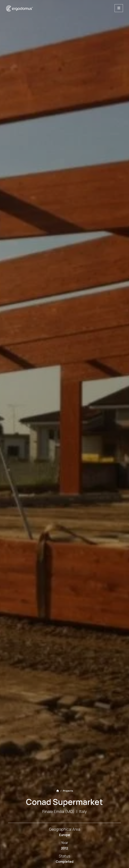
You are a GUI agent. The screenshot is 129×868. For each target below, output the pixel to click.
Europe (65, 835)
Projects (68, 791)
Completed (65, 862)
